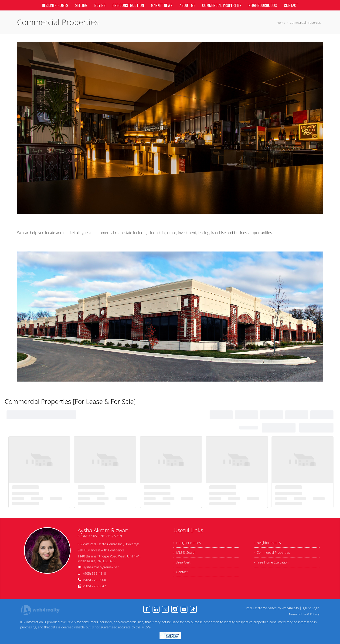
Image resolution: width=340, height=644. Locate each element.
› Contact (181, 572)
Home (281, 23)
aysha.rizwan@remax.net (101, 567)
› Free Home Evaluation (271, 562)
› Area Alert (182, 562)
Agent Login (311, 608)
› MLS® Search (185, 552)
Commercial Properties (305, 23)
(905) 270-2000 (95, 580)
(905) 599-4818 (95, 573)
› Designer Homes (187, 543)
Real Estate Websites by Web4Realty (272, 608)
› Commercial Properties (272, 552)
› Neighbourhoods (267, 543)
